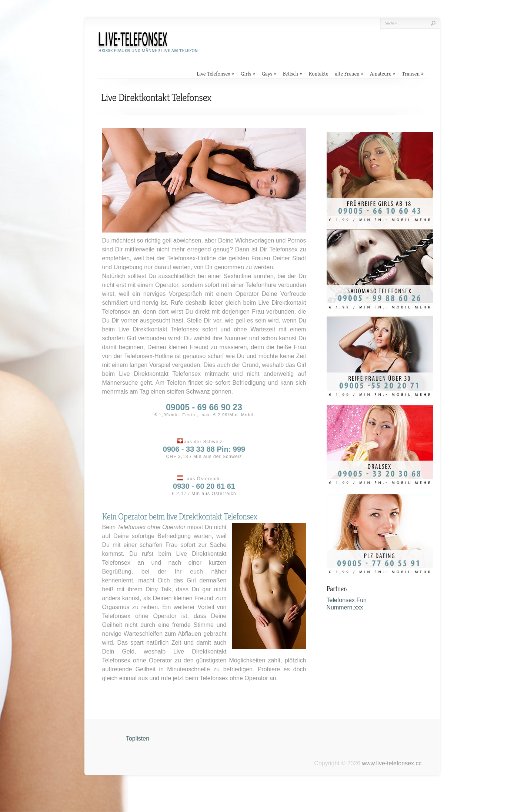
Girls (246, 73)
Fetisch (291, 73)
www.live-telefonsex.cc (392, 763)
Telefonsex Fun (347, 600)
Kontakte (318, 73)
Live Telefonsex (213, 73)
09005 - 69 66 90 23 (204, 407)
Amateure (381, 73)
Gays (267, 73)
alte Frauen (347, 73)
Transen (411, 73)
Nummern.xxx (345, 607)
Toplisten (138, 739)
